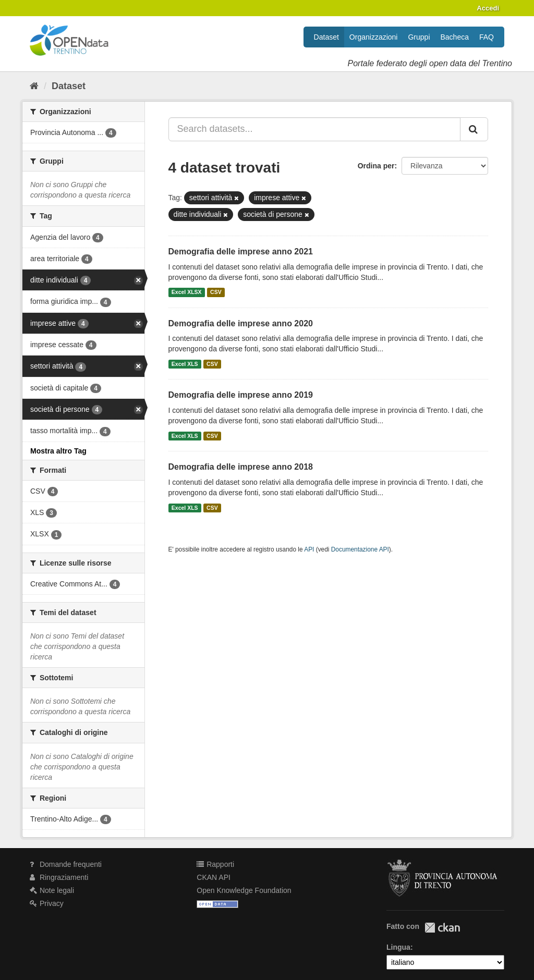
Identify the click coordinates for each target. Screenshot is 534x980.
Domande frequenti (66, 864)
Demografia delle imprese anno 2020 (241, 323)
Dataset (326, 37)
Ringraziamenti (59, 877)
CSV (216, 292)
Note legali (52, 890)
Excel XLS (185, 364)
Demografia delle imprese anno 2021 (241, 252)
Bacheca (455, 37)
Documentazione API (360, 549)
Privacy (47, 903)
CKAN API (214, 877)
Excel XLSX (187, 292)
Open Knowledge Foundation (244, 890)
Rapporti (215, 864)
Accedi (488, 8)
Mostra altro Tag (58, 451)
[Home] (34, 86)
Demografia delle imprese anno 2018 (241, 467)
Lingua (398, 947)
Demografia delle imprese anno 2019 (241, 395)
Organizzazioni (374, 37)
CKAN (442, 928)
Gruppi (419, 37)
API (309, 549)
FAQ (487, 37)
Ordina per (376, 166)
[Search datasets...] (315, 129)
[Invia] (474, 129)
